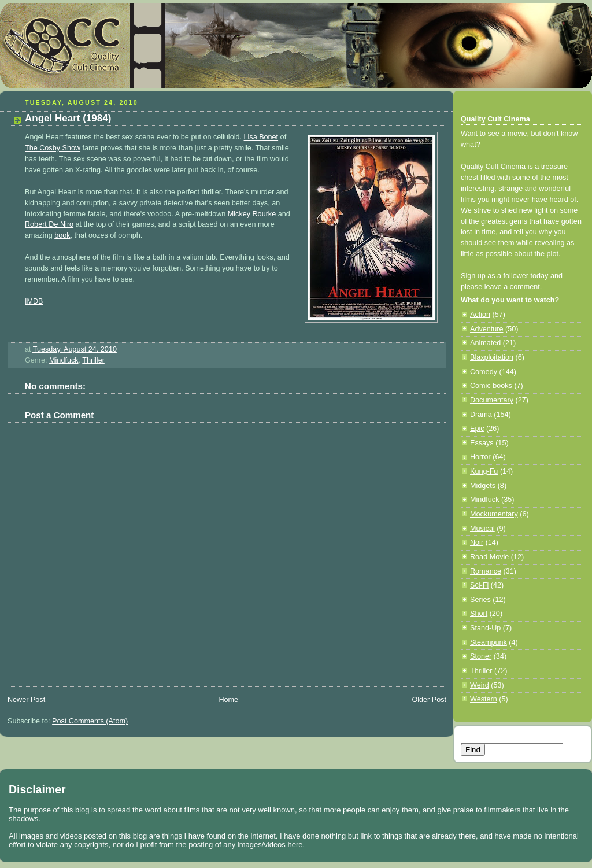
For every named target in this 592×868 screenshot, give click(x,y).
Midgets (483, 486)
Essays (482, 443)
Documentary (492, 400)
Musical (482, 529)
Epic (477, 429)
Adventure (486, 329)
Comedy (484, 372)
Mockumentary (494, 514)
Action (480, 315)
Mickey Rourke (252, 214)
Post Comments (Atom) (90, 721)
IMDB (34, 301)
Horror (480, 457)
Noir (477, 542)
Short (479, 614)
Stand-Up (485, 628)
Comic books (491, 386)
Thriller (93, 360)
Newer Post (26, 700)
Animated (485, 343)
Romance (486, 571)
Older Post (429, 700)
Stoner (481, 656)
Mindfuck (64, 360)
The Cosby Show (53, 148)
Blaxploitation (492, 357)
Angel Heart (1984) (68, 118)
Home (228, 700)
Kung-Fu (484, 471)
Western (484, 699)
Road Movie (489, 557)
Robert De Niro (49, 224)
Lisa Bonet (261, 137)
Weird (480, 685)
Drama (481, 415)
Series (480, 600)
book (62, 235)
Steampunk (489, 642)
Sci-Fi (479, 585)
